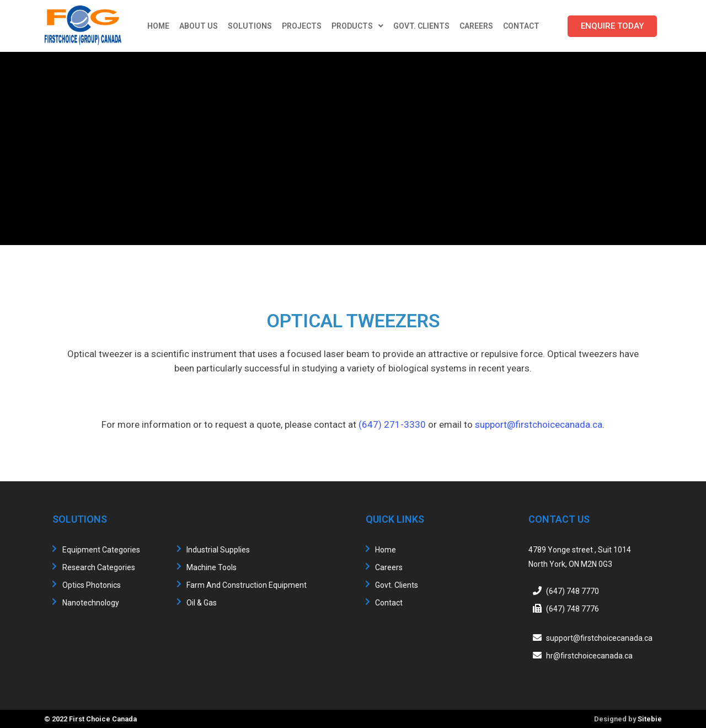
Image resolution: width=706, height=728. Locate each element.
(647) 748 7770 (573, 591)
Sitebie (650, 719)
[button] (612, 26)
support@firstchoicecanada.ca (539, 424)
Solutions (250, 26)
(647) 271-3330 (392, 424)
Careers (476, 26)
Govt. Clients (421, 26)
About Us (199, 26)
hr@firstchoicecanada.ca (589, 656)
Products (357, 26)
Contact (521, 26)
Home (158, 26)
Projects (302, 26)
